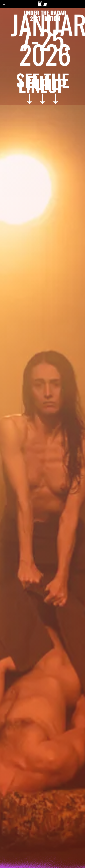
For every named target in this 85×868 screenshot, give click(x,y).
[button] (4, 4)
